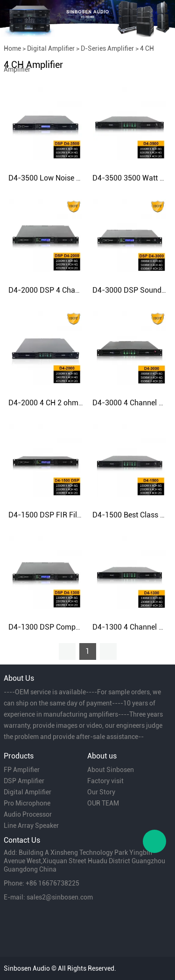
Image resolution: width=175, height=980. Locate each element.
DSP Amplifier (24, 781)
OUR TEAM (103, 803)
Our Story (101, 792)
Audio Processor (28, 814)
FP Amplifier (22, 770)
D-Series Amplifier (107, 48)
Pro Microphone (27, 803)
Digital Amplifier (51, 48)
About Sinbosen (111, 770)
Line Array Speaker (31, 826)
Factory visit (105, 781)
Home (12, 48)
